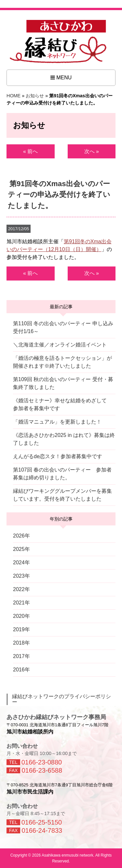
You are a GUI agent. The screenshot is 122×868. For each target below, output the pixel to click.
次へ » (92, 151)
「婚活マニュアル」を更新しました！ (57, 422)
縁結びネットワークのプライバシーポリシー (61, 699)
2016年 (21, 670)
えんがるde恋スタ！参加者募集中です (58, 456)
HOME (14, 96)
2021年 (21, 603)
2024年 (21, 563)
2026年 (21, 536)
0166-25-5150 (42, 822)
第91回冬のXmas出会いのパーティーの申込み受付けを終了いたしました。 (59, 194)
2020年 (21, 616)
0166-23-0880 (42, 762)
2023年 (21, 576)
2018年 (21, 643)
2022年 (21, 589)
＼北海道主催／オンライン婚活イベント (60, 345)
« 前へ (30, 151)
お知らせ (35, 96)
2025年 (21, 549)
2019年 (21, 629)
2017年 (21, 656)
